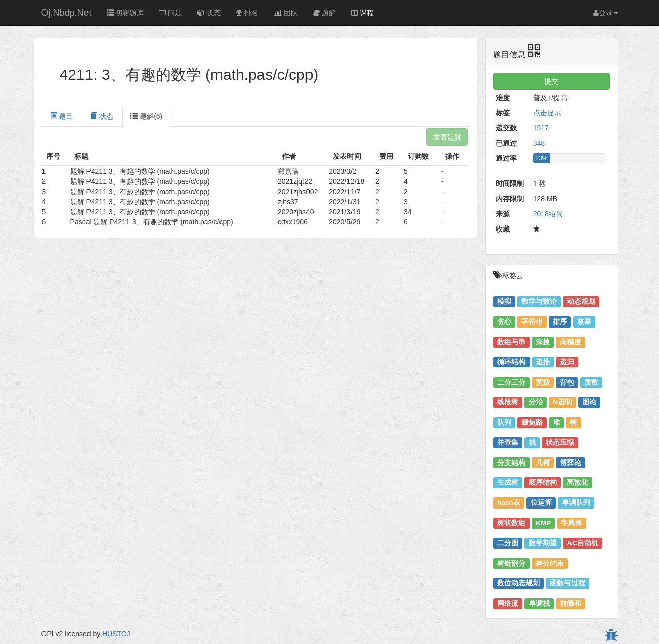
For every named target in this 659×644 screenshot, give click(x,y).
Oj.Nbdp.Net (67, 13)
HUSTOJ (116, 634)
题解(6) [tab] (146, 116)
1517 (541, 128)
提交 (551, 81)
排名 (247, 13)
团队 (286, 13)
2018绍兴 (548, 214)
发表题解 (447, 137)
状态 (209, 13)
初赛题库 (125, 13)
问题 (170, 13)
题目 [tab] (62, 116)
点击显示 (547, 113)
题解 (324, 13)
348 (539, 143)
